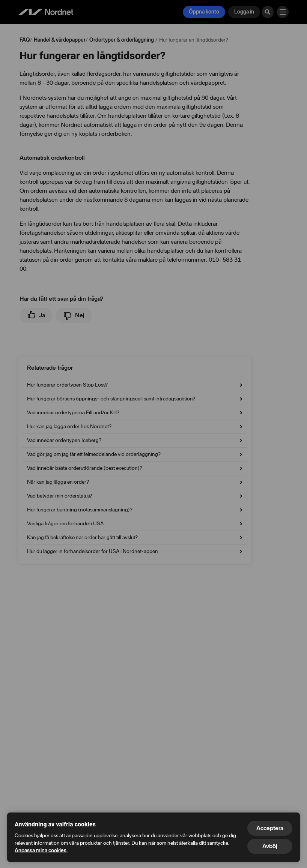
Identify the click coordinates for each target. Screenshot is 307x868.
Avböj (270, 846)
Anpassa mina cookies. (41, 851)
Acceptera (270, 828)
